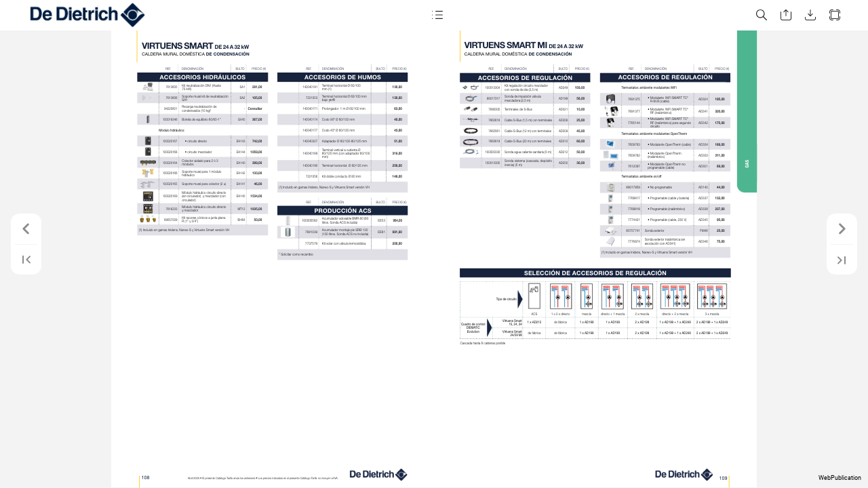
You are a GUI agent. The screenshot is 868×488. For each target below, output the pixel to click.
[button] (437, 15)
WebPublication (840, 478)
